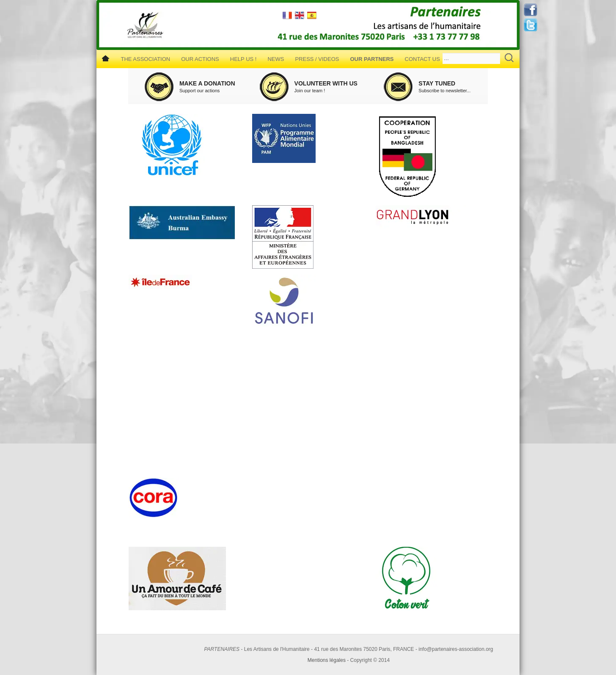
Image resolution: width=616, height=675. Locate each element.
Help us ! (243, 59)
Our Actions (200, 59)
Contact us (422, 59)
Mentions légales (327, 660)
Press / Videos (317, 59)
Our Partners (372, 59)
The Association (145, 59)
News (276, 59)
